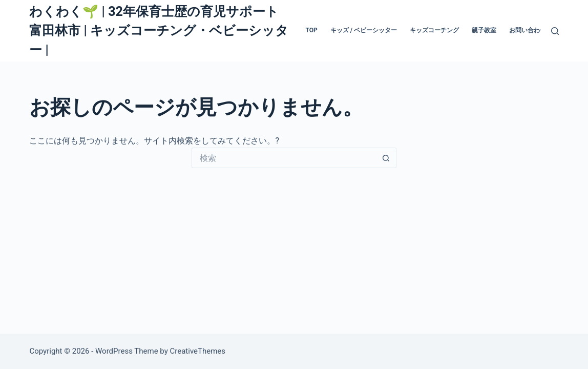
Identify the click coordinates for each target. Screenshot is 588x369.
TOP (312, 30)
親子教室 (484, 30)
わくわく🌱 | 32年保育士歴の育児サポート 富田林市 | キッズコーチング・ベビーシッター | (159, 31)
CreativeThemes (198, 351)
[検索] (555, 31)
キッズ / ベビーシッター (364, 30)
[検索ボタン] (386, 158)
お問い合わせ (528, 30)
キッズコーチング (434, 30)
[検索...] (284, 158)
